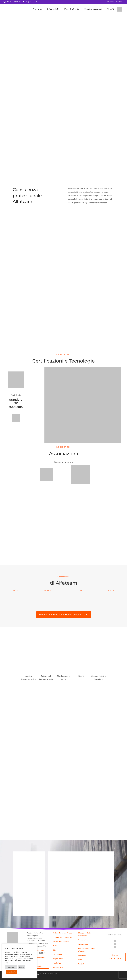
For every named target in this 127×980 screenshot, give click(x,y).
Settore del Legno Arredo (62, 933)
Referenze (82, 955)
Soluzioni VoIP (58, 967)
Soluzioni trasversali (93, 9)
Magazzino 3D (58, 959)
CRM (54, 950)
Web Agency (83, 944)
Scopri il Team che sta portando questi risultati (64, 615)
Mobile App (57, 963)
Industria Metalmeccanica (62, 937)
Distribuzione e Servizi (61, 942)
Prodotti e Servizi (72, 9)
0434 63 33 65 (40, 950)
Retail (55, 946)
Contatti (111, 9)
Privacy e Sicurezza (85, 940)
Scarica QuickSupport (115, 957)
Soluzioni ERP (53, 9)
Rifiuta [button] (22, 967)
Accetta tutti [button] (12, 972)
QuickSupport (109, 2)
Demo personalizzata (36, 965)
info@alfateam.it (39, 957)
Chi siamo (37, 9)
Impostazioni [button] (11, 967)
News (80, 960)
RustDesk (120, 2)
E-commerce (57, 954)
